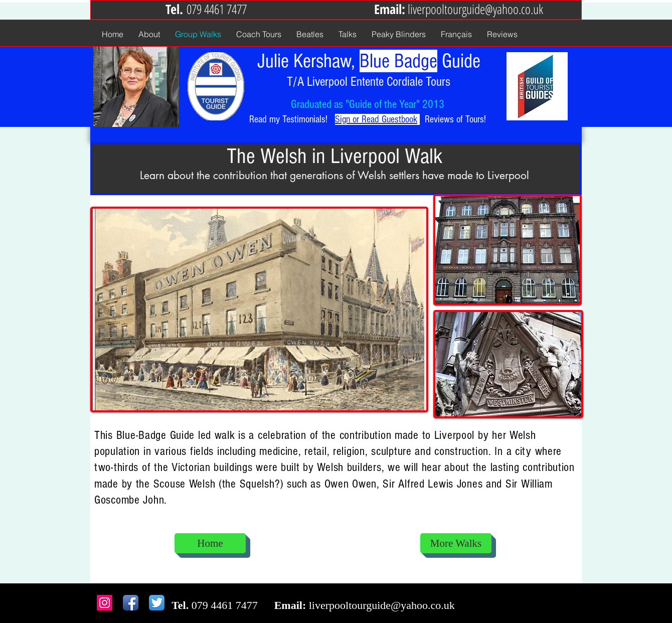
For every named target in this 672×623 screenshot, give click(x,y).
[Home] (210, 543)
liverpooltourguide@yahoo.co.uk (475, 9)
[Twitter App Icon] (157, 603)
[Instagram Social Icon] (105, 603)
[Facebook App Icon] (131, 603)
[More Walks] (456, 543)
